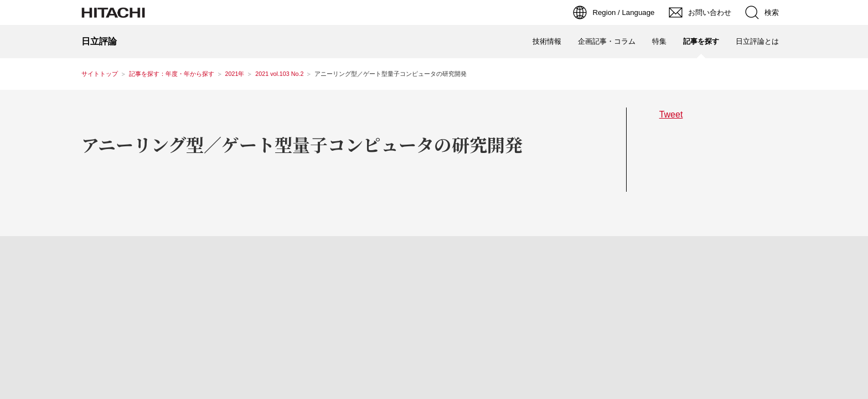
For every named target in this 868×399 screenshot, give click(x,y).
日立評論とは (757, 41)
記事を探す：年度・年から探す (172, 74)
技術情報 (547, 41)
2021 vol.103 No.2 (279, 74)
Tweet (671, 114)
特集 (659, 41)
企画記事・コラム (607, 41)
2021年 (235, 74)
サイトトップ (100, 74)
